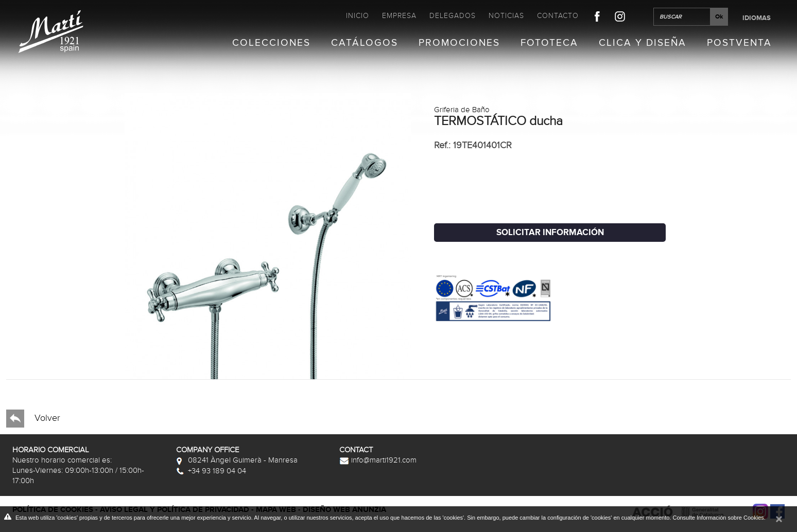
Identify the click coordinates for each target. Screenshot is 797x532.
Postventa (739, 43)
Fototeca (549, 43)
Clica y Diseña (643, 43)
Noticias (506, 16)
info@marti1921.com (378, 460)
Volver (33, 419)
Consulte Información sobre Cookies (718, 518)
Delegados (453, 16)
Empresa (399, 16)
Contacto (558, 16)
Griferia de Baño (462, 110)
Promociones (459, 43)
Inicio (358, 16)
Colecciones (271, 43)
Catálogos (365, 43)
